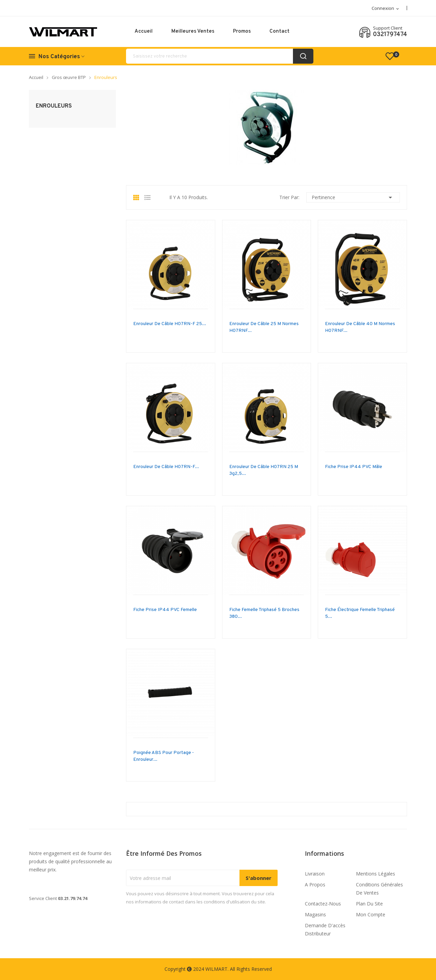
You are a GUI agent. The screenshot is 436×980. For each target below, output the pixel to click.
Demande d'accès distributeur (325, 929)
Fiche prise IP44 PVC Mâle (354, 467)
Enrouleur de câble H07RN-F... (166, 467)
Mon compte (371, 914)
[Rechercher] (220, 56)
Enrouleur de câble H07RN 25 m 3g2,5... (264, 470)
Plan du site (369, 904)
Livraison (315, 874)
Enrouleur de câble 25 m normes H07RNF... (264, 327)
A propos (315, 885)
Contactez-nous (323, 904)
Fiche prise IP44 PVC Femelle (165, 610)
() (393, 56)
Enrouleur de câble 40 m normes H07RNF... (360, 327)
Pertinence (353, 197)
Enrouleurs (54, 106)
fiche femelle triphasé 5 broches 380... (264, 613)
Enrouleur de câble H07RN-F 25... (170, 324)
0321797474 (390, 35)
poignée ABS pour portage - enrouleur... (163, 756)
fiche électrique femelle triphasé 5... (360, 613)
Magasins (315, 914)
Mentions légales (376, 874)
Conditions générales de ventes (379, 889)
